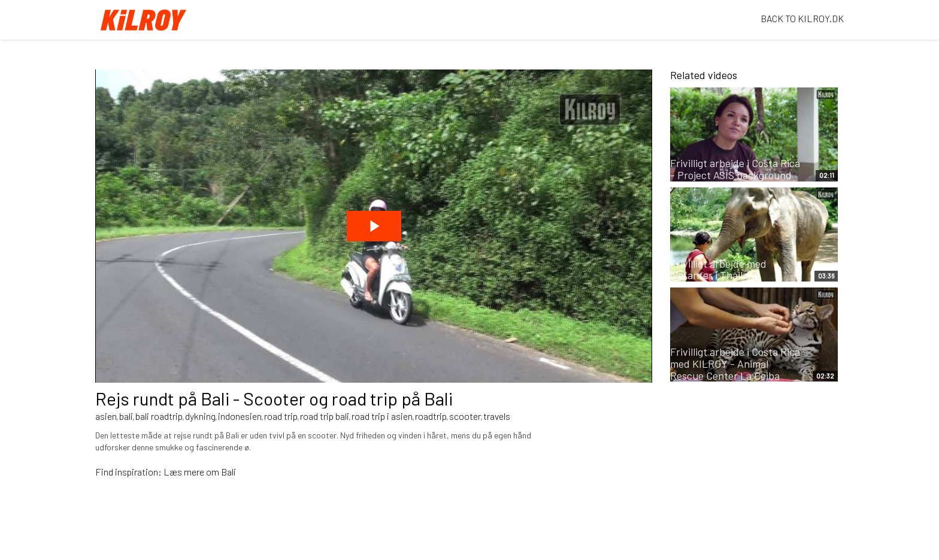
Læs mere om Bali (200, 472)
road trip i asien (382, 416)
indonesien (240, 416)
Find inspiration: (129, 472)
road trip (281, 416)
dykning (200, 416)
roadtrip (431, 416)
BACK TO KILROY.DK (802, 18)
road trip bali (325, 416)
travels (497, 416)
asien (106, 416)
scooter (465, 416)
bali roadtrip (159, 416)
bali (126, 416)
